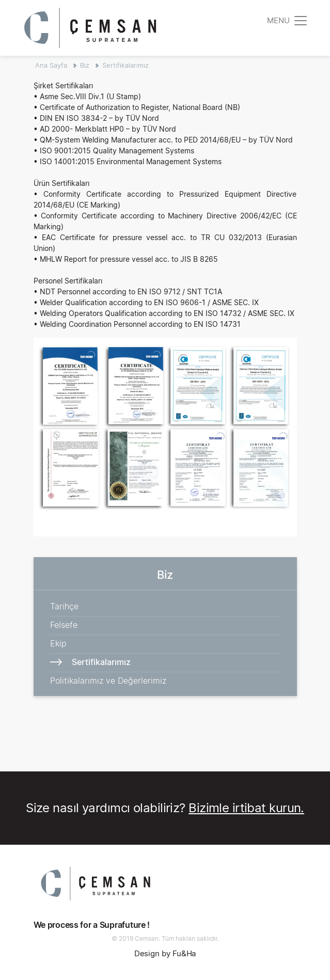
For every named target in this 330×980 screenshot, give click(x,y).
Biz (85, 65)
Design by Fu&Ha (165, 953)
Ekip (58, 643)
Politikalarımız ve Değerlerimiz (108, 681)
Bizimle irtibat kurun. (246, 808)
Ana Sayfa (51, 65)
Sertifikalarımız (125, 65)
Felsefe (64, 625)
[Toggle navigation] (288, 20)
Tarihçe (64, 606)
